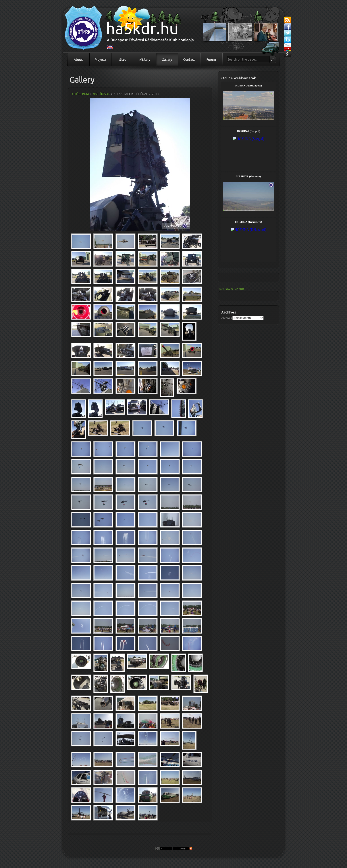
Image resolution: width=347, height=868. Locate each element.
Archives (227, 318)
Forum (211, 60)
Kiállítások (101, 94)
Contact (189, 60)
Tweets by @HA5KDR (231, 289)
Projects (101, 60)
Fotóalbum (80, 94)
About (78, 60)
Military (145, 60)
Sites (123, 60)
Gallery (167, 60)
